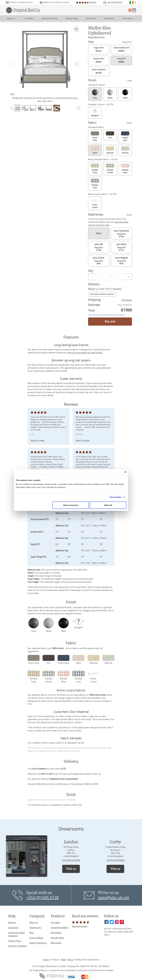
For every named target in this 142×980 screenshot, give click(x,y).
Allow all (108, 505)
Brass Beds (56, 933)
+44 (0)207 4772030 (71, 860)
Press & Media (36, 938)
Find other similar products (102, 294)
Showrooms (35, 928)
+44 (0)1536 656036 (115, 860)
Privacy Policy (15, 941)
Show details (115, 497)
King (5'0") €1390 (99, 247)
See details (127, 300)
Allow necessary (71, 505)
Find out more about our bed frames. (85, 353)
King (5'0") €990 (99, 260)
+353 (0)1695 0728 (42, 898)
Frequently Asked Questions (16, 934)
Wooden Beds (57, 938)
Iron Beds (55, 922)
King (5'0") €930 (121, 260)
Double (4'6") (99, 60)
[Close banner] (125, 472)
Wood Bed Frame (96, 37)
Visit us (71, 869)
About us (34, 922)
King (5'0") (121, 60)
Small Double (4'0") (122, 49)
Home (46, 960)
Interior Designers (38, 943)
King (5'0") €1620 (121, 234)
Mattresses (56, 943)
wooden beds (53, 610)
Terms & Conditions (18, 946)
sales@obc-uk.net (75, 743)
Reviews (12, 922)
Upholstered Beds (59, 928)
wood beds (37, 607)
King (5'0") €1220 (121, 247)
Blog (32, 933)
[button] (77, 64)
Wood (70, 960)
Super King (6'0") (99, 71)
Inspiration (13, 928)
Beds (63, 960)
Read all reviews (81, 924)
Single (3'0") (99, 49)
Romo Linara (47, 701)
